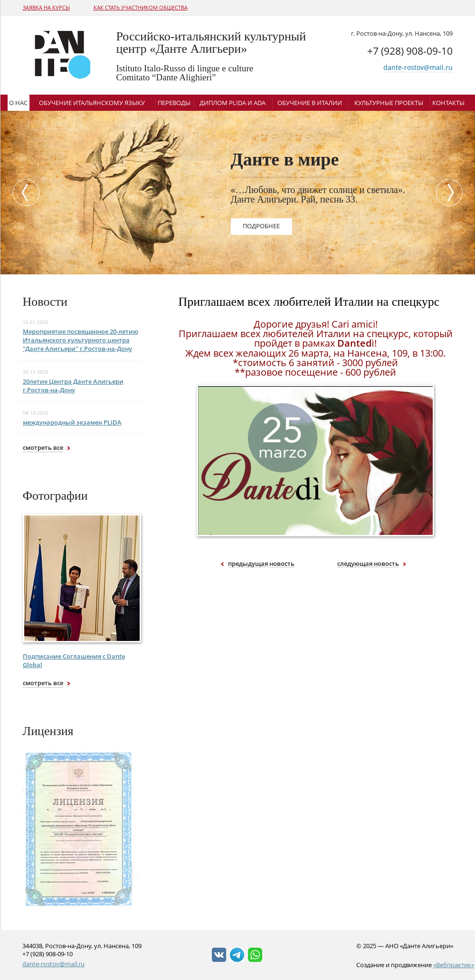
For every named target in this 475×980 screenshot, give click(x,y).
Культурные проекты (389, 103)
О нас (18, 103)
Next (452, 193)
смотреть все (43, 447)
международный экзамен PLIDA (72, 422)
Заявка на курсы (46, 7)
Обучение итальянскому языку (92, 103)
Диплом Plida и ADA (233, 103)
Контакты (448, 103)
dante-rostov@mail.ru (418, 67)
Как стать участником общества (141, 7)
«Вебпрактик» (454, 965)
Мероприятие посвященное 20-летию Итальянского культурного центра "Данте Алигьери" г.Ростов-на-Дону (81, 340)
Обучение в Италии (310, 103)
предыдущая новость (261, 564)
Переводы (174, 103)
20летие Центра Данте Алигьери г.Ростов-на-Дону (73, 386)
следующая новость (368, 564)
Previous (24, 193)
